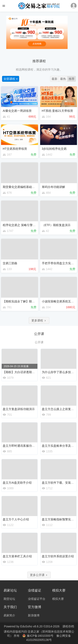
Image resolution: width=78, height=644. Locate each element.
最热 (63, 79)
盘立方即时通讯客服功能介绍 (22, 446)
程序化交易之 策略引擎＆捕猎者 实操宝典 (30, 225)
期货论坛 (9, 599)
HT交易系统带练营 (15, 149)
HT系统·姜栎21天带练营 (57, 111)
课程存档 (68, 626)
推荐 (72, 79)
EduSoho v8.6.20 (31, 626)
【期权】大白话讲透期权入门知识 (25, 372)
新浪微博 (34, 615)
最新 (54, 79)
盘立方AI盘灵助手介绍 (17, 483)
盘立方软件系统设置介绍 (58, 556)
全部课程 (11, 79)
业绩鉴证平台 (37, 599)
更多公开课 (39, 575)
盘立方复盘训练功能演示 (19, 409)
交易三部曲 (10, 263)
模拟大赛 (58, 599)
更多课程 (39, 320)
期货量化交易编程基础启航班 (22, 187)
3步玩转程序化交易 (54, 149)
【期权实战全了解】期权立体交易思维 (27, 301)
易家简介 (9, 615)
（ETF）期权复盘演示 (56, 225)
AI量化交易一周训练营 (17, 111)
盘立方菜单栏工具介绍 (17, 556)
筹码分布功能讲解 (53, 187)
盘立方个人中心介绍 (16, 519)
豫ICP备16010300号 (38, 636)
